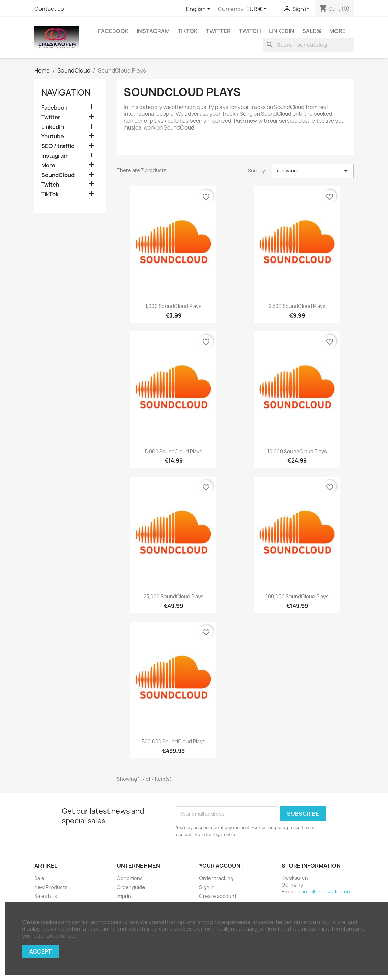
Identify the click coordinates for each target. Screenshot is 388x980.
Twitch (250, 31)
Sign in (207, 887)
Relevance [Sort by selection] (313, 171)
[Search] (308, 45)
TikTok (188, 31)
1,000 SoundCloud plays (173, 306)
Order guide (131, 887)
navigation (66, 92)
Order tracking (216, 878)
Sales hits (46, 896)
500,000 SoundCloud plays (174, 741)
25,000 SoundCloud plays (174, 596)
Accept (40, 951)
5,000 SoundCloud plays (174, 451)
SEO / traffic (58, 146)
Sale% (312, 31)
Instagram (153, 31)
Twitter (218, 31)
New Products (51, 887)
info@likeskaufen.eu (327, 892)
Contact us (49, 9)
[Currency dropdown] (258, 9)
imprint (125, 896)
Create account (218, 896)
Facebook (113, 31)
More (338, 31)
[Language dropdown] (199, 9)
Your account (221, 866)
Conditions (130, 878)
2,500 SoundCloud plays (297, 306)
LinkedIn (282, 31)
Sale (39, 878)
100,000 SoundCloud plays (297, 596)
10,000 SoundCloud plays (297, 451)
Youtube (53, 137)
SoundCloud (58, 175)
